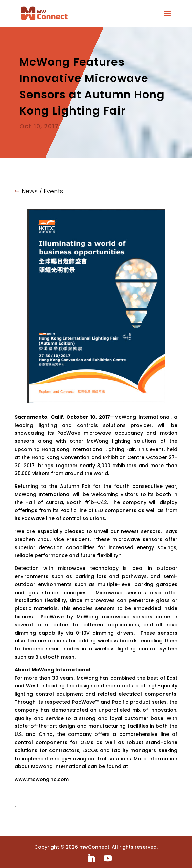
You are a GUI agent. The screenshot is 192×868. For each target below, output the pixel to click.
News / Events (42, 191)
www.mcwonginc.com (42, 779)
